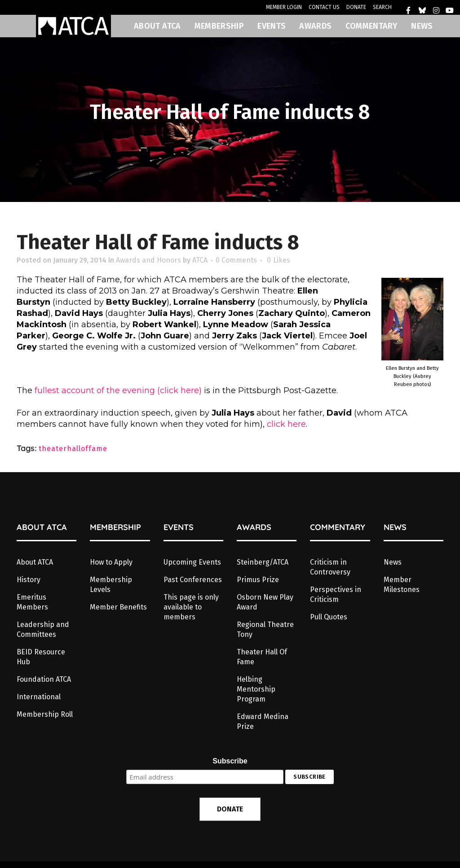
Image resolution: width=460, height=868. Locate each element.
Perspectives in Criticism (336, 594)
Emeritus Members (32, 602)
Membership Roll (45, 714)
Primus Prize (258, 580)
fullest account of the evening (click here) (118, 390)
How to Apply (111, 562)
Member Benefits (118, 607)
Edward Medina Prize (263, 721)
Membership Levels (111, 585)
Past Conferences (193, 580)
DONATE (356, 7)
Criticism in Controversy (330, 567)
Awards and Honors (148, 260)
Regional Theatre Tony (265, 629)
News (393, 562)
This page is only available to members (191, 607)
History (29, 580)
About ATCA (35, 562)
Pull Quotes (329, 617)
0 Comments (236, 260)
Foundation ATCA (44, 679)
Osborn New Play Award (265, 602)
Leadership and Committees (43, 629)
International (39, 697)
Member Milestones (402, 585)
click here (286, 424)
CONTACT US (324, 7)
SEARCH (382, 7)
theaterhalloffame (73, 449)
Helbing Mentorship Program (256, 689)
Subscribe (230, 761)
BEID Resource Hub (41, 657)
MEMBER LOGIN (284, 7)
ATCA (200, 260)
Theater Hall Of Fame (262, 657)
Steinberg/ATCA (263, 562)
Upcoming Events (192, 562)
